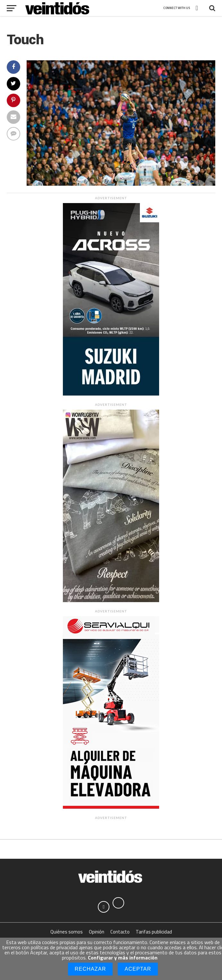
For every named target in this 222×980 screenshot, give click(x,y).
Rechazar (90, 969)
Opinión (97, 934)
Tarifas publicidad (154, 934)
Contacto (120, 934)
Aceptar (138, 969)
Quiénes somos (67, 934)
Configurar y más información (123, 958)
